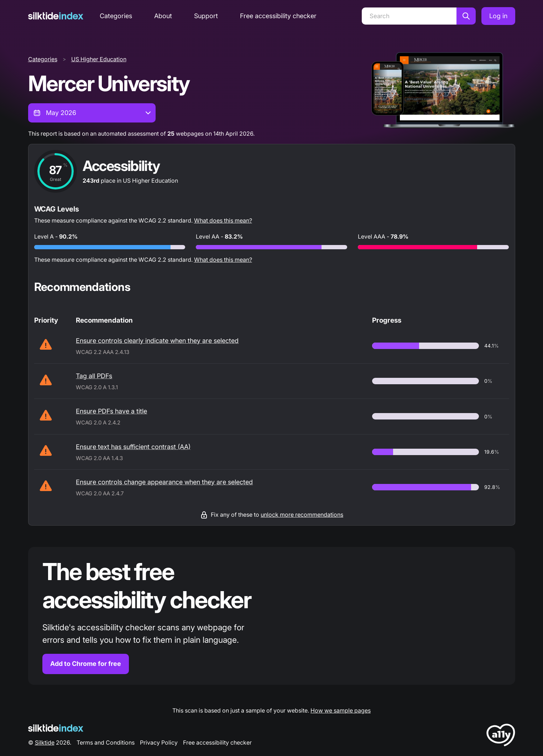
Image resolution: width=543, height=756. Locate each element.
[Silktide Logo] (56, 728)
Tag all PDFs (94, 376)
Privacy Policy (159, 742)
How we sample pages (341, 710)
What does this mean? (223, 220)
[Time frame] (92, 113)
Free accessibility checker (278, 16)
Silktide (45, 742)
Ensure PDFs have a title (111, 411)
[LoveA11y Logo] (501, 736)
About (163, 16)
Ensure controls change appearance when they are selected (164, 482)
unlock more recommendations (302, 515)
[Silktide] (56, 16)
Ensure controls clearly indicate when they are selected (157, 341)
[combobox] (92, 113)
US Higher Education (99, 59)
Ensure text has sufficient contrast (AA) (133, 447)
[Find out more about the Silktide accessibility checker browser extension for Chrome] (272, 616)
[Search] (409, 16)
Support (206, 16)
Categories (116, 16)
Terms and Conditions (106, 742)
